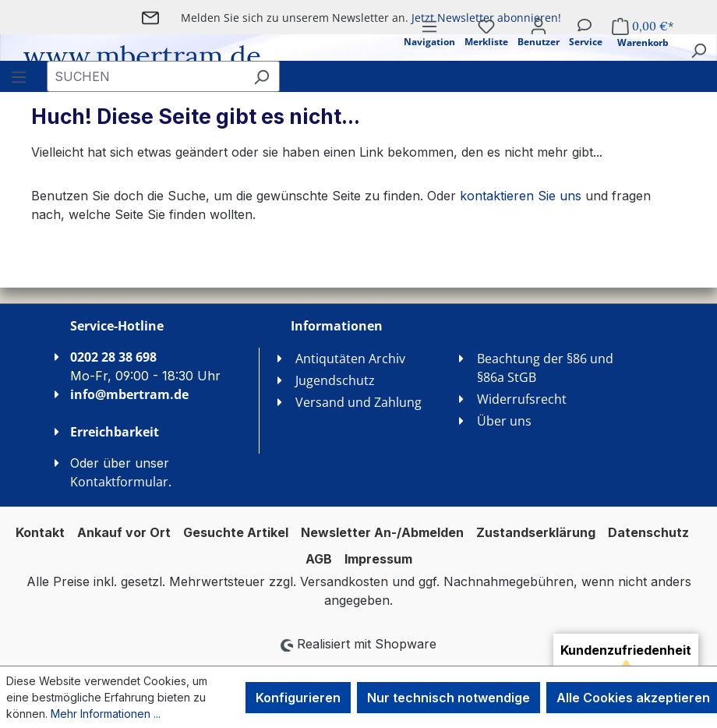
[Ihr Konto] (539, 46)
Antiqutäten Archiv (350, 359)
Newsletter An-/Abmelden (382, 532)
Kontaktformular (119, 482)
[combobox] (145, 76)
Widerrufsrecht (522, 399)
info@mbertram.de (129, 394)
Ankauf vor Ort (124, 532)
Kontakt (40, 532)
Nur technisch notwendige (449, 698)
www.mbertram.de (142, 56)
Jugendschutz (335, 380)
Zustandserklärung (536, 532)
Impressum (378, 559)
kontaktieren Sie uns (521, 196)
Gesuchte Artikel (236, 532)
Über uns (504, 421)
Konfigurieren (298, 698)
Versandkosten (344, 581)
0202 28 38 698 (113, 357)
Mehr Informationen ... (106, 714)
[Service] (586, 46)
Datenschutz (648, 532)
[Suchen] (698, 50)
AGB (319, 559)
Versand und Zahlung (358, 402)
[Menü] (429, 46)
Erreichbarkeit (115, 432)
